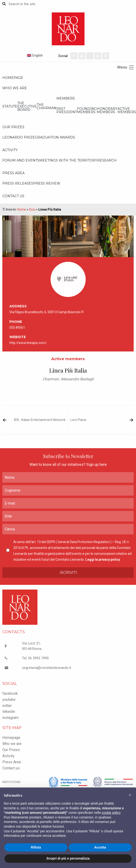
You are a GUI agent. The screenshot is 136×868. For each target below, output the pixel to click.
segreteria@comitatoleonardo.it (46, 668)
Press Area (13, 173)
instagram (10, 718)
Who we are (15, 88)
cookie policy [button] (111, 813)
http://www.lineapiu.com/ (28, 343)
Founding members (87, 110)
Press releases (18, 183)
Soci (32, 209)
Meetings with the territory (68, 160)
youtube (9, 700)
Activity (10, 150)
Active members (127, 110)
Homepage (13, 78)
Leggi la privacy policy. (103, 559)
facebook (10, 693)
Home (22, 209)
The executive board (27, 106)
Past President (67, 110)
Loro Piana (78, 420)
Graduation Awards (55, 137)
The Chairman (47, 106)
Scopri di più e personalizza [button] (68, 858)
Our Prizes (13, 127)
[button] (130, 795)
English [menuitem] (38, 55)
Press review (47, 183)
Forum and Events (21, 160)
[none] (42, 55)
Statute (10, 106)
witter (7, 706)
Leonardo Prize (19, 137)
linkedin (9, 712)
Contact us (13, 196)
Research (107, 160)
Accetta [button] (100, 847)
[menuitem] (42, 55)
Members (66, 98)
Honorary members (107, 110)
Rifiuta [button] (36, 847)
